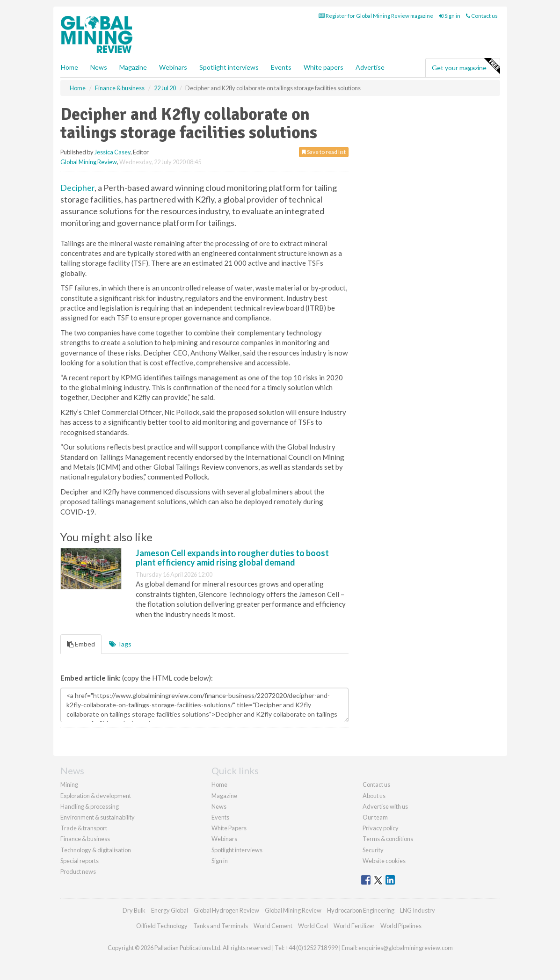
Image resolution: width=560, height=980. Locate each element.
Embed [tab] (81, 644)
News (219, 806)
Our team (375, 817)
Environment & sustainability (98, 817)
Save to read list (324, 152)
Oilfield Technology (162, 926)
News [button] (99, 67)
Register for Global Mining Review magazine (376, 16)
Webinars (173, 67)
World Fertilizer (354, 926)
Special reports (80, 861)
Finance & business (85, 839)
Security (373, 850)
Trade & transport (84, 828)
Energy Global (170, 910)
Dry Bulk (134, 910)
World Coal (313, 926)
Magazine (133, 67)
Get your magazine (466, 66)
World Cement (273, 926)
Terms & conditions (388, 839)
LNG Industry (418, 910)
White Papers (229, 828)
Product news (78, 871)
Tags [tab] (120, 644)
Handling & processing (90, 806)
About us (374, 796)
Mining (69, 784)
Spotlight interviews (229, 67)
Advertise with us (385, 806)
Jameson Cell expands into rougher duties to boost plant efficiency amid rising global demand (232, 558)
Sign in (450, 16)
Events (281, 67)
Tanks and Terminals (221, 926)
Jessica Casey (113, 152)
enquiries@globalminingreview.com (406, 948)
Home (69, 67)
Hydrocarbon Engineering (361, 910)
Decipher (77, 188)
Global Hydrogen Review (226, 910)
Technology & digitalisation (96, 850)
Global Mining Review (89, 162)
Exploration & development (96, 796)
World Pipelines (401, 926)
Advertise (370, 67)
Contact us (482, 16)
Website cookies (384, 861)
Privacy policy (381, 828)
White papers (324, 67)
